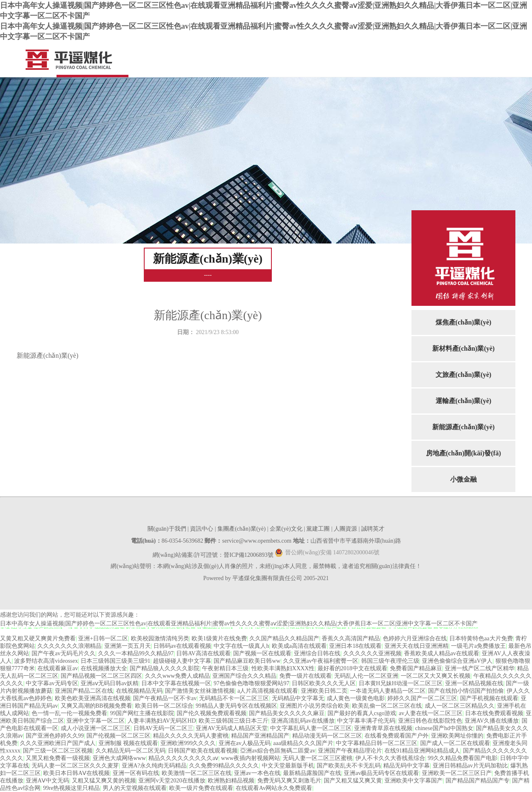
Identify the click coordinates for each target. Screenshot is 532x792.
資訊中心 (202, 529)
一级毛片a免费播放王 (478, 646)
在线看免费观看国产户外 (397, 736)
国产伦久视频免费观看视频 (212, 713)
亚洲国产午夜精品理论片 (350, 751)
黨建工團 (318, 529)
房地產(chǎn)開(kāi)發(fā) (464, 453)
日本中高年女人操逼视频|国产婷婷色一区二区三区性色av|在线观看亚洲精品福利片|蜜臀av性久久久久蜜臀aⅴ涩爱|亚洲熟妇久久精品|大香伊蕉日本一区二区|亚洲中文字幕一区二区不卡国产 (239, 624)
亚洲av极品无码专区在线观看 (381, 773)
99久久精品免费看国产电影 (463, 758)
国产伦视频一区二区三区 (118, 736)
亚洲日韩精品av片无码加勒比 (470, 766)
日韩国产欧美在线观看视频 (203, 751)
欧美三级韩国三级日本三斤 (234, 721)
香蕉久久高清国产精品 (351, 638)
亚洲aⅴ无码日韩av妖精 (110, 683)
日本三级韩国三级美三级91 (116, 661)
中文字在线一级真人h (241, 646)
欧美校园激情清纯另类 (160, 638)
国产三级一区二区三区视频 (58, 751)
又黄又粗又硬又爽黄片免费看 (38, 638)
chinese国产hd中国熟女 (444, 728)
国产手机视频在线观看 (489, 698)
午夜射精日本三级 (225, 668)
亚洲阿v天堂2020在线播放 (172, 781)
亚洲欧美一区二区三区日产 (457, 773)
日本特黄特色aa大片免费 (481, 638)
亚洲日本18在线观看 (355, 646)
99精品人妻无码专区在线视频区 (236, 706)
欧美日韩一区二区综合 (164, 706)
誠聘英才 (373, 529)
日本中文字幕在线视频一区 (176, 683)
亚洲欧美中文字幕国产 (414, 781)
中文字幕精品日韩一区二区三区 (377, 743)
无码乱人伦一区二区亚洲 (366, 676)
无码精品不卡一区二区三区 (234, 698)
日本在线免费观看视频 (494, 713)
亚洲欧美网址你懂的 (457, 736)
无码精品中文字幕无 (298, 698)
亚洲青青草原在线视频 (383, 728)
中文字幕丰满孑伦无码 (366, 721)
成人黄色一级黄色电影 (356, 698)
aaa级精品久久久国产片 (303, 743)
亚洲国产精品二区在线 (84, 691)
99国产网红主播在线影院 (142, 713)
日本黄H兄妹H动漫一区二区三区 (401, 683)
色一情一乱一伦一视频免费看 (69, 713)
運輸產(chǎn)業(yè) (463, 401)
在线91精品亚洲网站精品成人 (422, 751)
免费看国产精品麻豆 (416, 668)
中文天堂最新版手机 (288, 766)
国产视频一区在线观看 (262, 653)
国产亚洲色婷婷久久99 (55, 736)
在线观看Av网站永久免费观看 (274, 788)
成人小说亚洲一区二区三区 (96, 728)
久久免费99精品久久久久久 (224, 766)
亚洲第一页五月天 (128, 646)
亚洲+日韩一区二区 (103, 638)
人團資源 (345, 529)
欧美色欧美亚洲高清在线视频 (93, 698)
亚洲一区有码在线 (136, 773)
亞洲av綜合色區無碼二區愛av (278, 751)
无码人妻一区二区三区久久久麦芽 (75, 766)
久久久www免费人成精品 (177, 676)
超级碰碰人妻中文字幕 (182, 661)
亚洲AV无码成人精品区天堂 (232, 728)
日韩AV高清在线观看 (203, 653)
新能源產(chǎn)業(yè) (463, 427)
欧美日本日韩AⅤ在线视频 (76, 773)
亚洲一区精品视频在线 (474, 683)
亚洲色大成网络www (119, 758)
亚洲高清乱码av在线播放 (303, 721)
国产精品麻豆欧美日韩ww (247, 661)
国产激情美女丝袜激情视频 (200, 691)
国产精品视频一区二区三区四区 (101, 676)
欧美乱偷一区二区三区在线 (387, 706)
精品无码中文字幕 (406, 766)
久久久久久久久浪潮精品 (69, 646)
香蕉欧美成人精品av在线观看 (442, 653)
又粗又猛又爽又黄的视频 (104, 781)
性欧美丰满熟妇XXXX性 (283, 668)
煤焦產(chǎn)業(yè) (463, 322)
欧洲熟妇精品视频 (231, 781)
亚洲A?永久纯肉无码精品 (154, 766)
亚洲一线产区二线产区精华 (480, 668)
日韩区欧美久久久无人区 (324, 683)
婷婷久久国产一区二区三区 (422, 698)
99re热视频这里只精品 (72, 788)
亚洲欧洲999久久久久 (188, 743)
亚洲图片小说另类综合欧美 (315, 706)
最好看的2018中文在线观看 (352, 668)
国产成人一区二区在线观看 (455, 743)
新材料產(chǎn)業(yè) (463, 348)
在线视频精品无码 (139, 691)
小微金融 (463, 479)
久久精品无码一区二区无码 (131, 751)
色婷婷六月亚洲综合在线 (415, 638)
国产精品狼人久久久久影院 (165, 668)
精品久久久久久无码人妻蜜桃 (191, 736)
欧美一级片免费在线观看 (201, 788)
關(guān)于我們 (167, 529)
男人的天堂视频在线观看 (135, 788)
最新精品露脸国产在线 (312, 773)
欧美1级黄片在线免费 (219, 638)
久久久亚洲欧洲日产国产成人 (58, 743)
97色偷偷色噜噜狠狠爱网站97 (251, 683)
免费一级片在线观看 (305, 676)
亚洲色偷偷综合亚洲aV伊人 (457, 661)
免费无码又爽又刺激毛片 (289, 781)
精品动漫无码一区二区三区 (327, 736)
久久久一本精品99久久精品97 (136, 653)
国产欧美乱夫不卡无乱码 (349, 766)
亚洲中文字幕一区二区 (96, 721)
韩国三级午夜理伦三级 (390, 661)
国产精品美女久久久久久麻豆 (287, 713)
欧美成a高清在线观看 (299, 646)
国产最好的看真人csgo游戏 (362, 713)
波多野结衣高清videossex (46, 661)
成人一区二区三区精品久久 (460, 706)
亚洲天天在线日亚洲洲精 (416, 646)
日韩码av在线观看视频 (182, 646)
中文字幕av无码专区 (52, 683)
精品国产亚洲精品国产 (260, 736)
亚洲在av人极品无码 (245, 743)
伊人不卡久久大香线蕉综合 (390, 758)
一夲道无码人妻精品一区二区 (388, 691)
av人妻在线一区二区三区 (431, 713)
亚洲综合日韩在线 (317, 653)
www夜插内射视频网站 (251, 758)
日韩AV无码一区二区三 (163, 728)
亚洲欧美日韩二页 (324, 691)
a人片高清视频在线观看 (268, 691)
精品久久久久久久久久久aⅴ (183, 758)
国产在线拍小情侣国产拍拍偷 (466, 691)
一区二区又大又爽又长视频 (436, 676)
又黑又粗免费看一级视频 (58, 758)
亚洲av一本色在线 (257, 773)
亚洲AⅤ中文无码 (47, 781)
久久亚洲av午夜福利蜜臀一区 (321, 661)
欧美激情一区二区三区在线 (197, 773)
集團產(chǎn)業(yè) (241, 529)
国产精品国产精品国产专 (478, 781)
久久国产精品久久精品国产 (284, 638)
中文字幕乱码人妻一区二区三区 (311, 728)
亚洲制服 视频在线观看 (128, 743)
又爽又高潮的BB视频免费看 (97, 706)
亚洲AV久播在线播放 (492, 721)
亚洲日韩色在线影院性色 (430, 721)
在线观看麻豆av (58, 668)
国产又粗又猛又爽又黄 (353, 781)
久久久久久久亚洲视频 (372, 653)
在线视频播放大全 (104, 668)
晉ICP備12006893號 (249, 555)
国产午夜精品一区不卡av (165, 698)
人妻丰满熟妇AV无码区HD (162, 721)
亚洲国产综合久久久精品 (244, 676)
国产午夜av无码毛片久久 (63, 653)
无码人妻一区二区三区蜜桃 (318, 758)
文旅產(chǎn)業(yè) (463, 375)
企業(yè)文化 (286, 529)
